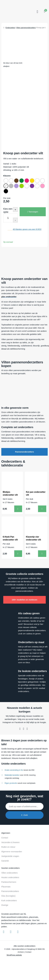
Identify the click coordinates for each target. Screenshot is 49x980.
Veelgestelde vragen (10, 856)
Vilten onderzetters (9, 873)
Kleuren (7, 176)
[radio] (6, 181)
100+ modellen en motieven (25, 600)
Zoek (24, 815)
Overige (5, 905)
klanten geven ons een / (27, 229)
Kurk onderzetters (9, 900)
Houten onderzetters (10, 877)
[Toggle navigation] (37, 12)
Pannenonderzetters (24, 452)
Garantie (5, 861)
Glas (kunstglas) (8, 896)
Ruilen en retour (8, 847)
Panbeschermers (9, 882)
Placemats (6, 887)
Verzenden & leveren (10, 842)
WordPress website (14, 955)
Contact (5, 838)
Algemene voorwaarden (12, 852)
